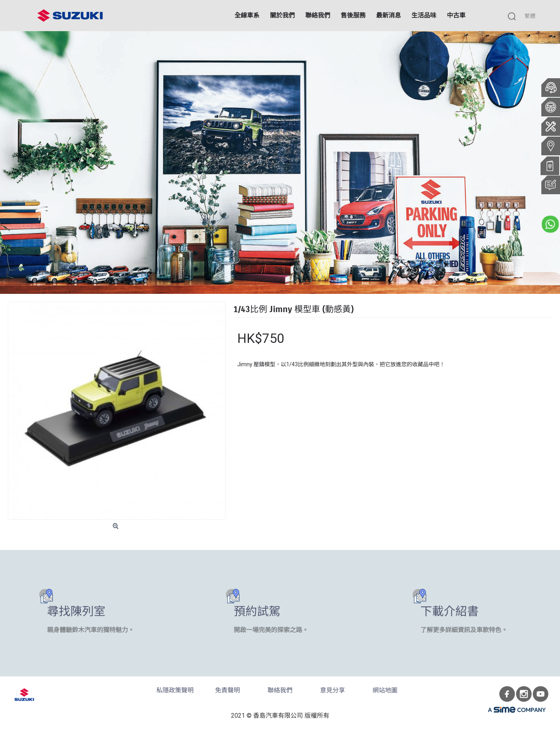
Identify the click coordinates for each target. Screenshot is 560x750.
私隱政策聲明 (175, 690)
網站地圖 (385, 690)
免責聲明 (227, 690)
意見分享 (332, 690)
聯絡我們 (280, 690)
